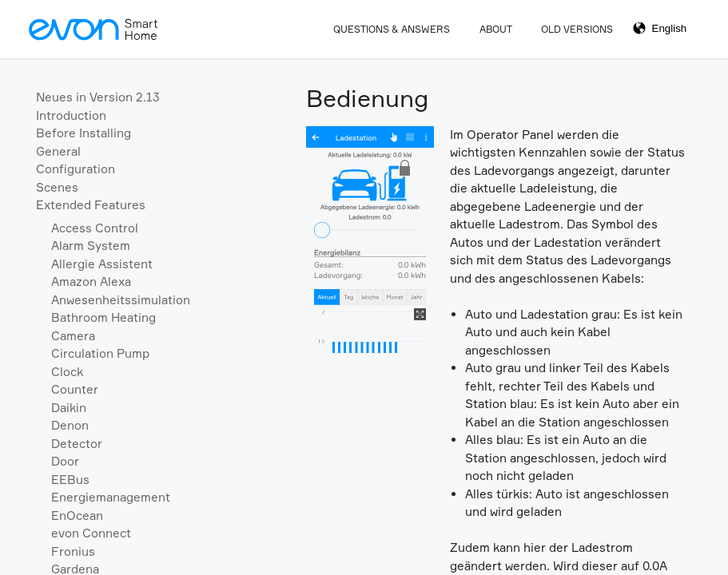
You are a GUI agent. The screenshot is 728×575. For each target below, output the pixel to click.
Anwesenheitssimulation (121, 300)
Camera (73, 336)
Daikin (69, 408)
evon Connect (91, 533)
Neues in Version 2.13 (98, 97)
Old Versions (577, 29)
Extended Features (91, 205)
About (496, 29)
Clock (67, 372)
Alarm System (91, 246)
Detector (77, 444)
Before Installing (84, 133)
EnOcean (77, 516)
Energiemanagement (111, 497)
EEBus (70, 480)
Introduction (71, 115)
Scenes (57, 187)
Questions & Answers (392, 29)
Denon (70, 425)
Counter (75, 389)
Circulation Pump (100, 353)
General (58, 151)
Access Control (95, 228)
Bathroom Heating (103, 317)
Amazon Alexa (91, 282)
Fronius (73, 551)
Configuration (76, 169)
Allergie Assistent (102, 264)
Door (65, 461)
